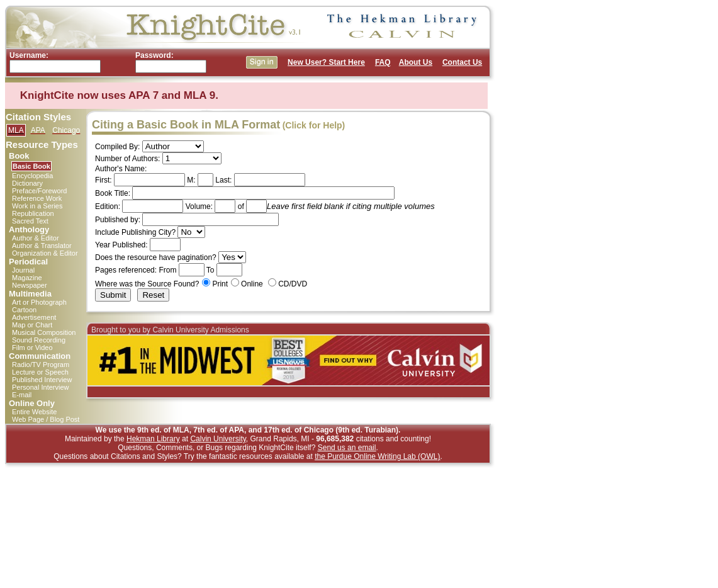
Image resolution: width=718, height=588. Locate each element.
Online (252, 284)
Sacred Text (30, 221)
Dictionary (27, 183)
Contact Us (462, 62)
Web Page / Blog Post (46, 419)
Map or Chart (32, 325)
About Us (416, 62)
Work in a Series (37, 206)
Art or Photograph (39, 302)
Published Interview (42, 380)
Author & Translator (42, 246)
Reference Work (37, 198)
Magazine (27, 278)
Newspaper (30, 285)
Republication (33, 213)
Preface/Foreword (39, 191)
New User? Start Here (326, 62)
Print (220, 284)
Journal (23, 270)
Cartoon (24, 310)
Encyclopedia (32, 176)
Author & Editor (36, 238)
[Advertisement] (549, 194)
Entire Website (34, 412)
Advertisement (34, 317)
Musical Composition (44, 332)
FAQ (383, 62)
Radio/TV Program (41, 365)
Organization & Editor (45, 253)
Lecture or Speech (40, 372)
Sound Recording (39, 340)
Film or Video (32, 348)
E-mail (22, 395)
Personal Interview (41, 387)
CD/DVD (293, 284)
